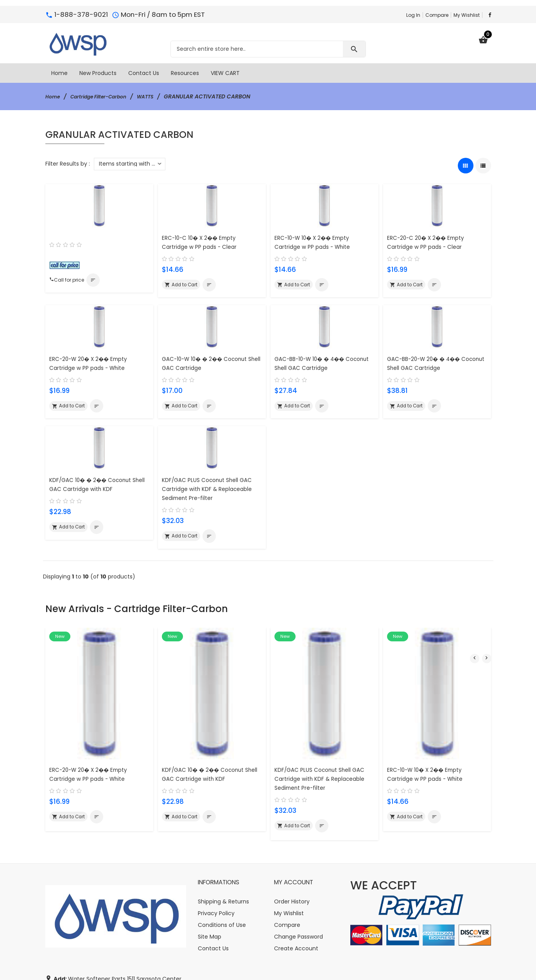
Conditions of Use (222, 843)
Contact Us (213, 866)
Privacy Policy (216, 831)
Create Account (296, 866)
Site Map (210, 854)
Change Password (298, 854)
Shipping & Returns (223, 819)
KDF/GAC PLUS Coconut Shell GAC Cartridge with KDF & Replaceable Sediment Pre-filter (211, 492)
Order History (292, 819)
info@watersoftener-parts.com (116, 935)
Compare (437, 15)
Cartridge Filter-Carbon (106, 96)
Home (54, 96)
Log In (413, 15)
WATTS (159, 96)
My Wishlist (467, 15)
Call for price (69, 281)
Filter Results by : (68, 164)
